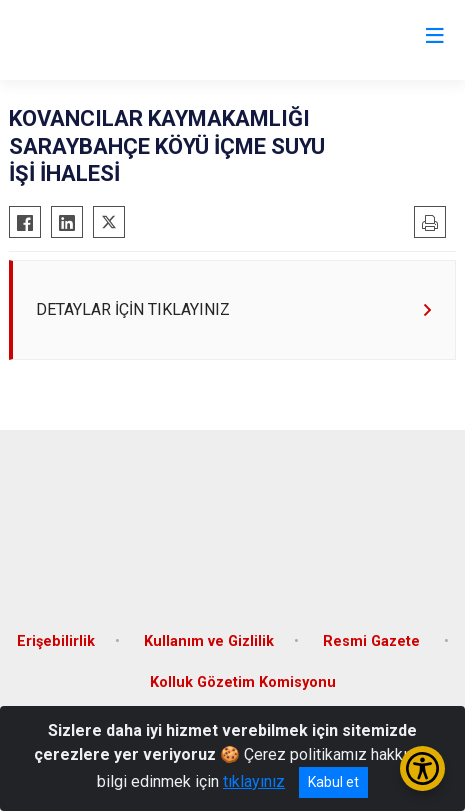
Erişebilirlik (56, 641)
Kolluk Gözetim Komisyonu (243, 682)
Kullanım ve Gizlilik (209, 641)
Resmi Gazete (373, 641)
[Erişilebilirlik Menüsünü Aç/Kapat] (422, 768)
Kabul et (333, 782)
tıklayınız (254, 781)
